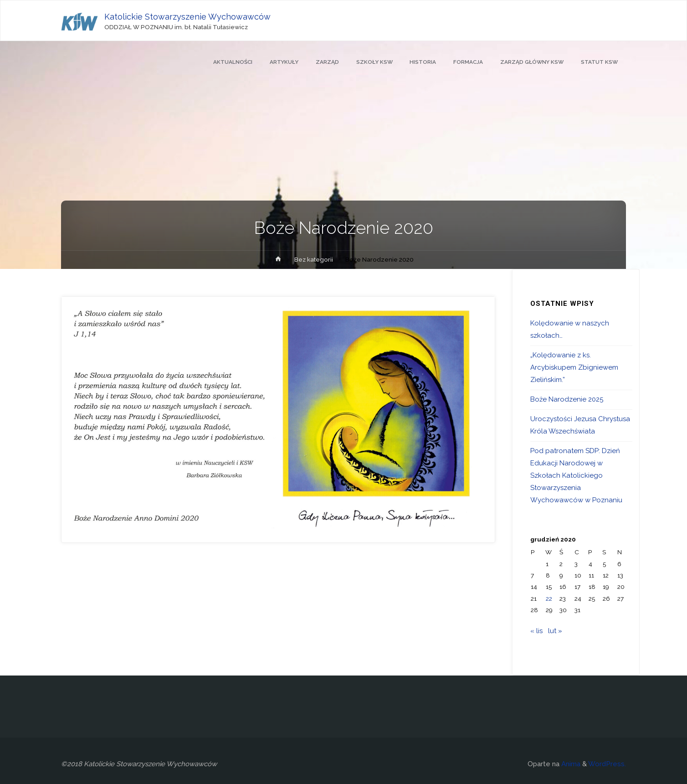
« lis (536, 631)
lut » (555, 631)
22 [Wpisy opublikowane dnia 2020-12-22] (549, 598)
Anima (570, 764)
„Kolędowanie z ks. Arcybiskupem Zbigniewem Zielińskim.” (574, 367)
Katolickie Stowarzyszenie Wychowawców (188, 17)
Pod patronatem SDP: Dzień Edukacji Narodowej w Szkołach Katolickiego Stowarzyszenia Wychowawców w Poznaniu (576, 475)
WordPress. (607, 764)
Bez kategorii (313, 259)
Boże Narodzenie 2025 (567, 399)
